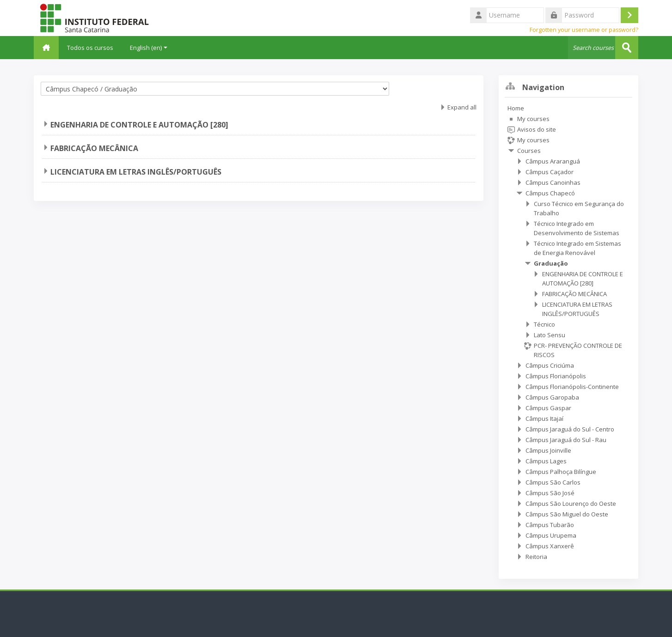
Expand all (462, 107)
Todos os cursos (91, 48)
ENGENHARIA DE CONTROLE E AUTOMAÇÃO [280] (139, 125)
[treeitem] (568, 332)
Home (516, 108)
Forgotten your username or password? (584, 30)
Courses (529, 151)
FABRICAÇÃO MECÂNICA (94, 148)
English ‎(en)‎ (150, 48)
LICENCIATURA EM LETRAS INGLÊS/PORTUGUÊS (136, 172)
